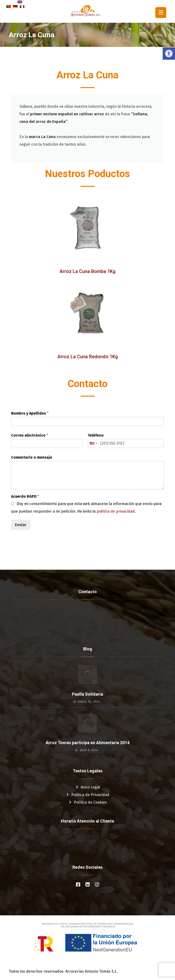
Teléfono (96, 435)
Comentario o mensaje (32, 457)
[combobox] (93, 443)
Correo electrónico (30, 435)
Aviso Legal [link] (87, 787)
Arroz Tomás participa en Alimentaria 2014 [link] (88, 743)
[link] (169, 54)
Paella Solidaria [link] (87, 694)
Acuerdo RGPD (25, 496)
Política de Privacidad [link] (87, 795)
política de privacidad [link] (116, 511)
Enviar (21, 525)
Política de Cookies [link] (87, 802)
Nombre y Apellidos (30, 413)
